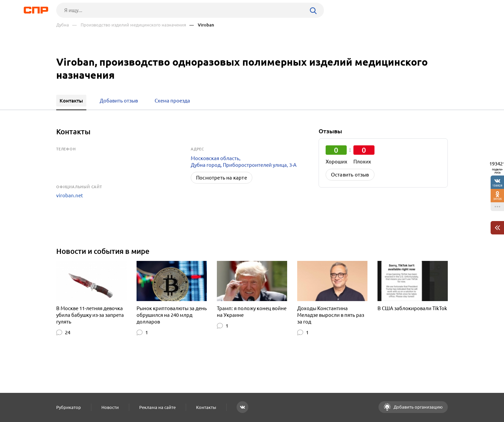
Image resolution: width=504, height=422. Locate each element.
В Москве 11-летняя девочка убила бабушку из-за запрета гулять (90, 315)
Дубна (63, 25)
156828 (497, 185)
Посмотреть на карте (222, 178)
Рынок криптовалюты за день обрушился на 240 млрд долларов (172, 315)
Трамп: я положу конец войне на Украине (252, 312)
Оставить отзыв (350, 175)
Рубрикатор (69, 407)
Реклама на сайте (157, 407)
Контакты (206, 407)
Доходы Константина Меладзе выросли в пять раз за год (331, 315)
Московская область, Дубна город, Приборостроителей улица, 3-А (244, 162)
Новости (110, 407)
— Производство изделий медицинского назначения (129, 25)
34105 (497, 199)
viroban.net (70, 195)
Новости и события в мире (103, 251)
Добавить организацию (418, 407)
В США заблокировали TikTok (412, 308)
